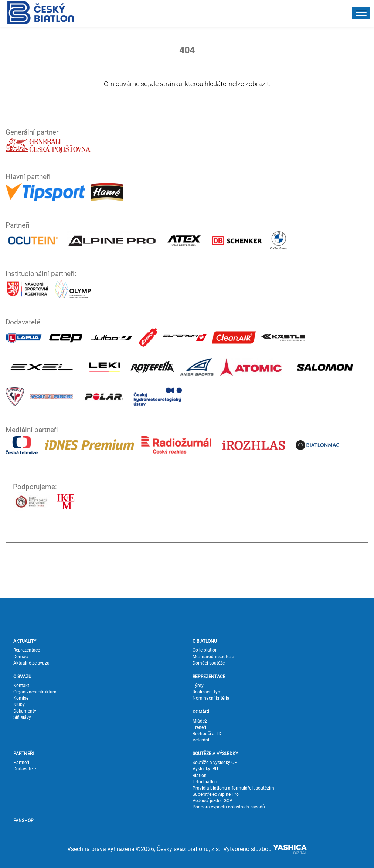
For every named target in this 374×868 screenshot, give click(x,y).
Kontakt (21, 686)
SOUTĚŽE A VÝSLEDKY (215, 754)
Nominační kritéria (211, 698)
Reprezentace (27, 650)
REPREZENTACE (209, 677)
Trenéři (199, 727)
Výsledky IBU (205, 769)
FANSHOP (23, 821)
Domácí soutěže (209, 663)
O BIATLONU (205, 641)
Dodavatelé (25, 769)
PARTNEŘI (23, 754)
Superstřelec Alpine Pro (216, 794)
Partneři (21, 763)
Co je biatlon (205, 650)
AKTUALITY (25, 641)
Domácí (21, 657)
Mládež (200, 721)
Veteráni (201, 740)
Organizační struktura (35, 692)
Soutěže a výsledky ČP (215, 763)
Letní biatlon (205, 782)
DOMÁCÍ (201, 712)
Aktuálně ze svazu (31, 663)
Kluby (19, 704)
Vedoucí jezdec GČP (212, 801)
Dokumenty (25, 711)
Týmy (198, 686)
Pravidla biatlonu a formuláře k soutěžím (233, 788)
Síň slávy (22, 717)
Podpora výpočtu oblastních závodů (229, 807)
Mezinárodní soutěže (213, 657)
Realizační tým (207, 692)
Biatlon (200, 776)
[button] (361, 13)
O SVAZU (22, 677)
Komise (21, 698)
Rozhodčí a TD (207, 734)
